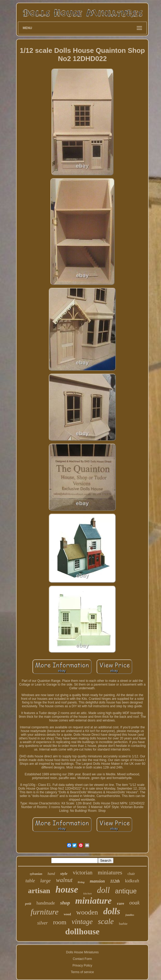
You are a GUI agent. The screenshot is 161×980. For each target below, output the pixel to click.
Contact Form (82, 959)
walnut (64, 880)
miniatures (110, 872)
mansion (97, 881)
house (67, 890)
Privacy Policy (82, 965)
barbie (123, 924)
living (81, 882)
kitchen (88, 893)
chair (131, 874)
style (64, 874)
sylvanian (36, 874)
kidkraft (132, 881)
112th (115, 881)
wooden (87, 912)
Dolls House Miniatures (82, 952)
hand (51, 874)
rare (120, 903)
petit (28, 904)
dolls (112, 911)
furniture (45, 912)
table (30, 881)
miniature (93, 901)
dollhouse (82, 931)
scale (106, 921)
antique (126, 891)
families (130, 915)
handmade (46, 903)
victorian (83, 873)
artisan (39, 891)
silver (42, 923)
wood (67, 914)
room (60, 922)
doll (103, 890)
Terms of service (82, 972)
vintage (82, 922)
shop (65, 903)
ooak (134, 903)
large (46, 881)
